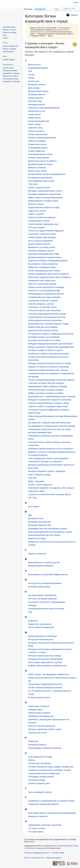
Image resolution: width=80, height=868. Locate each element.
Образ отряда (34, 124)
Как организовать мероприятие (42, 595)
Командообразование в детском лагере (46, 609)
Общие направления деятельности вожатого (48, 274)
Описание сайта (9, 27)
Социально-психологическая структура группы (49, 494)
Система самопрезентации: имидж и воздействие (51, 767)
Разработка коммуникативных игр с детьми (48, 370)
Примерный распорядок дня (41, 716)
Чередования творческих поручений (45, 825)
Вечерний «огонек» (37, 85)
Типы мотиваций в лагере (40, 792)
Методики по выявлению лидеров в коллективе (50, 400)
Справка (74, 15)
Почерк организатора (38, 134)
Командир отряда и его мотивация (44, 337)
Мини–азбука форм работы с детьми (45, 662)
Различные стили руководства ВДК (44, 290)
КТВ (30, 71)
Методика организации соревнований (45, 659)
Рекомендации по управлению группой (46, 294)
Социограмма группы (38, 148)
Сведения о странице (11, 81)
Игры (5, 35)
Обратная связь (35, 128)
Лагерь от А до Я (9, 30)
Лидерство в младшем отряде (42, 267)
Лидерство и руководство (40, 624)
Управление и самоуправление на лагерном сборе (51, 801)
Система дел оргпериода (40, 763)
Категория (28, 9)
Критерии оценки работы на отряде (44, 340)
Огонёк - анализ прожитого (40, 485)
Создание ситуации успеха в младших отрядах (50, 770)
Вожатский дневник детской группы (44, 535)
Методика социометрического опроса (45, 191)
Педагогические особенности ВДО (44, 207)
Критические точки (37, 111)
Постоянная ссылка (10, 79)
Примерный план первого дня (42, 281)
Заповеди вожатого (37, 94)
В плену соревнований (38, 158)
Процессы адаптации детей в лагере (45, 729)
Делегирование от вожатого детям (44, 562)
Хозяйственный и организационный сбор (47, 317)
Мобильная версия (54, 858)
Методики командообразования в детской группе (50, 344)
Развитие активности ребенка (42, 217)
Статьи (5, 38)
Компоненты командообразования (44, 108)
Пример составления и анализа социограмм (48, 367)
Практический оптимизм (39, 713)
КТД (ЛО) (32, 478)
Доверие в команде (37, 168)
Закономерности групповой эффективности (48, 574)
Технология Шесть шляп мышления (44, 310)
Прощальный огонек (37, 733)
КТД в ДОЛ (33, 184)
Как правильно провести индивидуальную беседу (51, 334)
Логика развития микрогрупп (41, 627)
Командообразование (38, 68)
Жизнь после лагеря (37, 171)
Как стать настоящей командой (42, 599)
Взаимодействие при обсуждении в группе (47, 529)
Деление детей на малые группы (43, 330)
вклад (32, 30)
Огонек (31, 75)
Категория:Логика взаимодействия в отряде (49, 31)
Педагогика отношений (39, 706)
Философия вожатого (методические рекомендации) (52, 813)
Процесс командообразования (42, 138)
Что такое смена (36, 832)
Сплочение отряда (37, 780)
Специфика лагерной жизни (41, 777)
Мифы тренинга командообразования (45, 198)
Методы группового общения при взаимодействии (51, 347)
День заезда (34, 88)
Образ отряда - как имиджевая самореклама (49, 674)
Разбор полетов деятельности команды (46, 287)
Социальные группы (37, 144)
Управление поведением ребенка (43, 804)
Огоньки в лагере (36, 204)
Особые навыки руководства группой (45, 687)
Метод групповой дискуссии (41, 639)
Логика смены (34, 114)
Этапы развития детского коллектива (45, 320)
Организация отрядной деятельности (45, 684)
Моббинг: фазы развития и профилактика (47, 666)
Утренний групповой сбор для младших (46, 383)
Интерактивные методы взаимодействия (47, 174)
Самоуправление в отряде (40, 757)
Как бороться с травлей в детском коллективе (49, 423)
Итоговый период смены (39, 587)
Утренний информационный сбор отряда (47, 314)
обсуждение (65, 28)
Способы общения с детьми (41, 304)
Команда (32, 605)
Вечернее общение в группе (41, 251)
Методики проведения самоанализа (44, 194)
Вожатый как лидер (37, 538)
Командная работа (37, 105)
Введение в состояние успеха (42, 247)
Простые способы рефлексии (42, 726)
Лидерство (33, 621)
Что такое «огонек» (37, 828)
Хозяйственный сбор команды (42, 237)
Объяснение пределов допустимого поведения (50, 277)
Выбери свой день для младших (43, 327)
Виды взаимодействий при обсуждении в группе (50, 532)
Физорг (31, 78)
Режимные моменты (37, 745)
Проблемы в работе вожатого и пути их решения (50, 449)
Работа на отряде (10, 33)
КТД (30, 612)
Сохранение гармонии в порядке (43, 301)
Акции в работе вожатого (39, 244)
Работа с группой (36, 214)
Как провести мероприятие (40, 178)
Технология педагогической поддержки (46, 231)
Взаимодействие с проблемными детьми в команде (52, 396)
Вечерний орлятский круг (39, 522)
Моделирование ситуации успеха (43, 201)
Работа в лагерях (9, 49)
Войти (76, 3)
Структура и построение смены (42, 307)
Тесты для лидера (36, 227)
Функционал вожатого (38, 816)
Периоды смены (35, 710)
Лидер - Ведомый (36, 481)
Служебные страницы (11, 73)
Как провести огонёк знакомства (43, 264)
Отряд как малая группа (39, 697)
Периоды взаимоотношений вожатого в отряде (49, 363)
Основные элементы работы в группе (45, 350)
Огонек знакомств (36, 131)
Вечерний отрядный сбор (40, 525)
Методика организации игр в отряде (44, 656)
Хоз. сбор (32, 498)
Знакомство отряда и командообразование (48, 261)
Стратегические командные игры (43, 224)
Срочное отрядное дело (39, 783)
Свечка (31, 760)
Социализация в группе (39, 221)
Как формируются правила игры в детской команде (52, 426)
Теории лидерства (36, 151)
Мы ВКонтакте (8, 52)
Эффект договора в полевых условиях (46, 393)
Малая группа (34, 118)
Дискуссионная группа (38, 91)
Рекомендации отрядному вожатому (45, 748)
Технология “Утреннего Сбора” (42, 234)
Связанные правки (10, 71)
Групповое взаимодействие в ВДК (44, 254)
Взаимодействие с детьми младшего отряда (48, 324)
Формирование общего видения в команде (48, 386)
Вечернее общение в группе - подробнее (47, 471)
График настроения (37, 554)
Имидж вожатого (36, 98)
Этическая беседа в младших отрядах (46, 390)
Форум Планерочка (10, 46)
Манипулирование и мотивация (42, 636)
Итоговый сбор (35, 101)
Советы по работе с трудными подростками (48, 406)
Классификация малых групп (41, 181)
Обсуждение (40, 9)
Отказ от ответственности (34, 858)
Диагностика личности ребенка (42, 161)
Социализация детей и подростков (44, 773)
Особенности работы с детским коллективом (49, 354)
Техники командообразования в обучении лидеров (51, 380)
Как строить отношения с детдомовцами (46, 602)
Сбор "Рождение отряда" (39, 475)
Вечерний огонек (36, 518)
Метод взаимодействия (39, 121)
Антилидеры (34, 506)
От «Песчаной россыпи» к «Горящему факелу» (50, 691)
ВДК (30, 515)
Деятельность (34, 65)
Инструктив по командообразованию (45, 583)
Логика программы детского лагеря (44, 271)
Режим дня (33, 741)
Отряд (31, 694)
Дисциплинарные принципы (41, 566)
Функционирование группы (40, 154)
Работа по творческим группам (42, 284)
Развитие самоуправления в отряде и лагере (49, 403)
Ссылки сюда (8, 68)
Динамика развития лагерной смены (45, 257)
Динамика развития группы (40, 164)
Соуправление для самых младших (44, 297)
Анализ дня (33, 81)
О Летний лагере (57, 853)
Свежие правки (9, 60)
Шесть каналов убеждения (40, 241)
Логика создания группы (39, 187)
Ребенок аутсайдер (37, 141)
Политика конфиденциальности (37, 853)
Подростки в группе (37, 211)
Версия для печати (10, 76)
